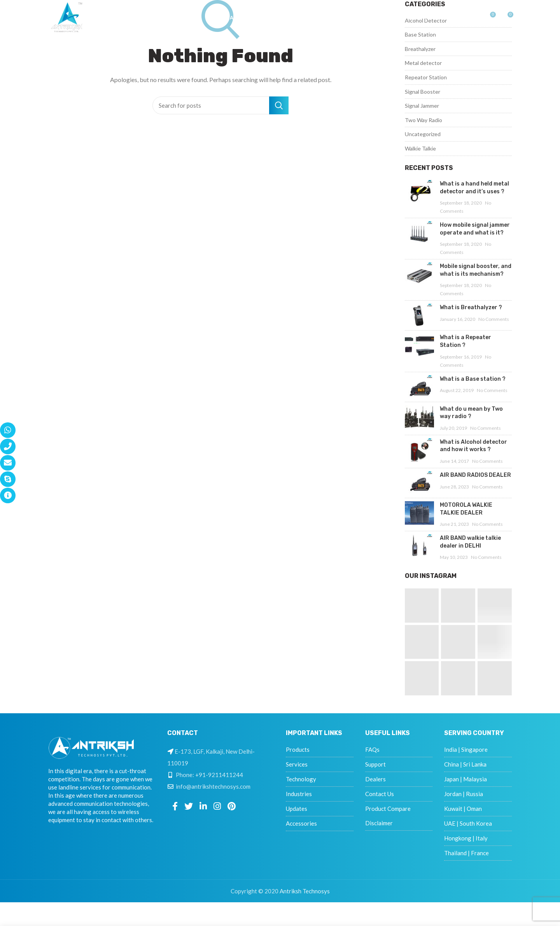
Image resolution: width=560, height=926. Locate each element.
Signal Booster (423, 92)
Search (279, 105)
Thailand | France (466, 853)
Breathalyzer (420, 49)
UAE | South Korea (468, 823)
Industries (299, 794)
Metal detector (423, 63)
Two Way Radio (423, 120)
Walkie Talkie (420, 148)
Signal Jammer (422, 106)
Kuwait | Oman (463, 809)
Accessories (301, 823)
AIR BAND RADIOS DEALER (475, 475)
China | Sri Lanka (465, 764)
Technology (301, 779)
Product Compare (388, 809)
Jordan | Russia (464, 794)
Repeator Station (426, 77)
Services (297, 764)
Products (298, 749)
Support (375, 764)
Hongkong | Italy (466, 838)
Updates (297, 809)
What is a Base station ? (473, 379)
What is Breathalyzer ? (471, 307)
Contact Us (380, 794)
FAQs (372, 749)
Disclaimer (379, 823)
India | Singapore (466, 749)
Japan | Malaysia (465, 779)
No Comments (494, 319)
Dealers (375, 779)
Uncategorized (423, 134)
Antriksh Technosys (305, 891)
